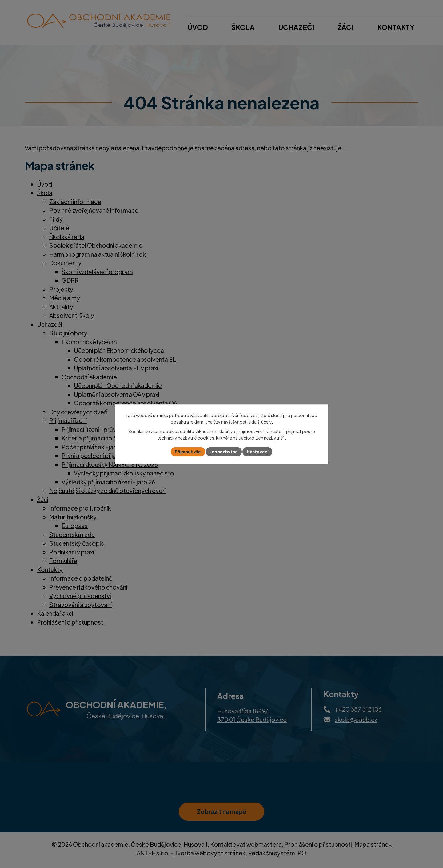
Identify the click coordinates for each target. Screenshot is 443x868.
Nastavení (259, 452)
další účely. (262, 421)
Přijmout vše (186, 452)
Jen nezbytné (224, 452)
